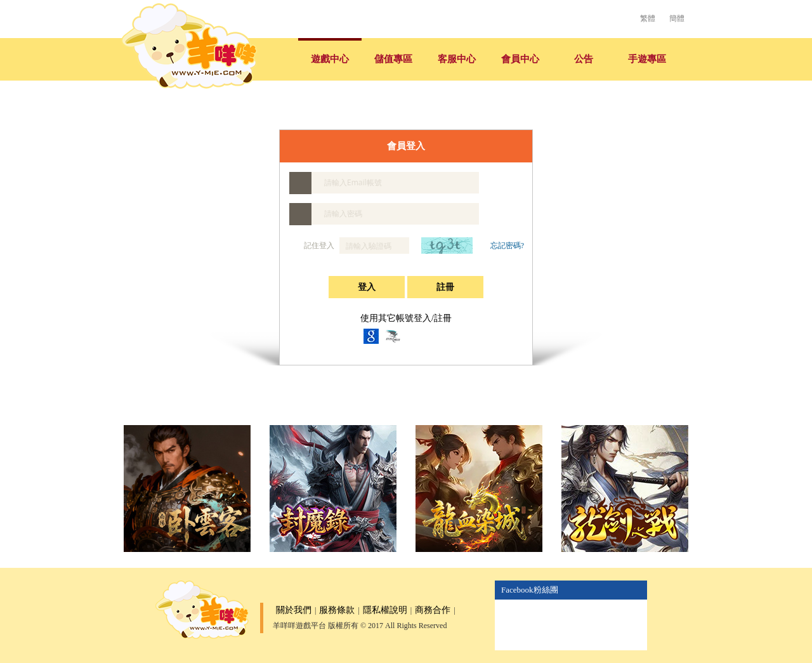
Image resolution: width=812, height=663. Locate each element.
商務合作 (433, 610)
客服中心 (457, 59)
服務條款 (337, 610)
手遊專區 (647, 59)
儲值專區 (393, 59)
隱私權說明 (385, 610)
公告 (584, 59)
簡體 (677, 18)
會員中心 (520, 59)
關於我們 (294, 610)
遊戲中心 (330, 59)
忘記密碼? (507, 246)
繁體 (648, 18)
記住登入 (313, 246)
